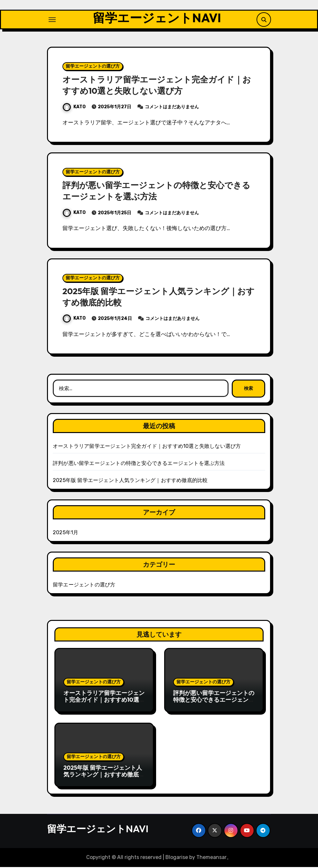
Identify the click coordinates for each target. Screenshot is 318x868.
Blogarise (177, 858)
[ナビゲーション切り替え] (52, 20)
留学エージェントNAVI (157, 18)
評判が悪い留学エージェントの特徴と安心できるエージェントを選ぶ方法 (155, 192)
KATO (74, 108)
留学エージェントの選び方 (93, 67)
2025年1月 (65, 533)
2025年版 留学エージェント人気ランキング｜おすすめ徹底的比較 (130, 481)
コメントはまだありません (172, 108)
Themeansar (211, 858)
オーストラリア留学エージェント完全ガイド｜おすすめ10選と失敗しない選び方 (156, 86)
